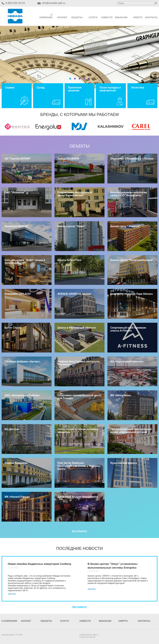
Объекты (77, 17)
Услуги (93, 17)
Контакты (151, 17)
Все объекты (79, 531)
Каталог (62, 17)
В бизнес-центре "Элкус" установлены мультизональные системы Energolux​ (113, 566)
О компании (46, 16)
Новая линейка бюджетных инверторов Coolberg (39, 564)
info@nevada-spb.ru (54, 3)
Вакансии (121, 17)
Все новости (80, 607)
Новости (107, 17)
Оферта (138, 17)
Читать (12, 594)
